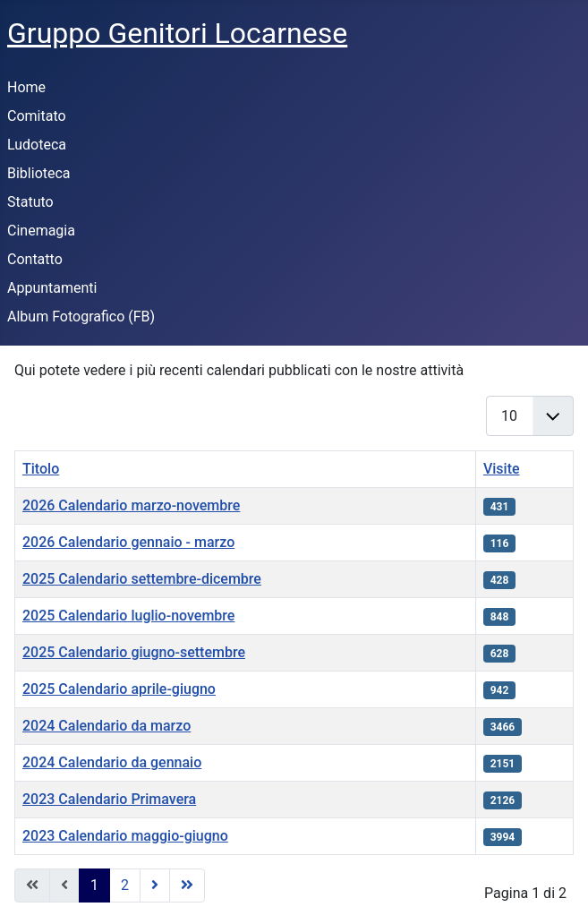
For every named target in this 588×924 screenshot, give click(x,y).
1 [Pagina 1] (94, 885)
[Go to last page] (187, 885)
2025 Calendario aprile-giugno (119, 689)
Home (26, 87)
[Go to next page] (155, 885)
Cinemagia (41, 231)
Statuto (30, 202)
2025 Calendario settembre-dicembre (142, 579)
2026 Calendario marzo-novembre (131, 505)
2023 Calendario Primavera (109, 799)
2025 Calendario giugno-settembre (134, 652)
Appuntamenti (52, 288)
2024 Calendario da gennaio (112, 762)
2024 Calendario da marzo (107, 726)
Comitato (37, 116)
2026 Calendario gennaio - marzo (128, 542)
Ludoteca (37, 145)
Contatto (35, 259)
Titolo (41, 469)
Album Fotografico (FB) (81, 317)
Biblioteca (39, 173)
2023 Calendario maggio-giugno (125, 836)
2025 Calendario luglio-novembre (128, 616)
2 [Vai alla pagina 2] (125, 885)
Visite (502, 469)
